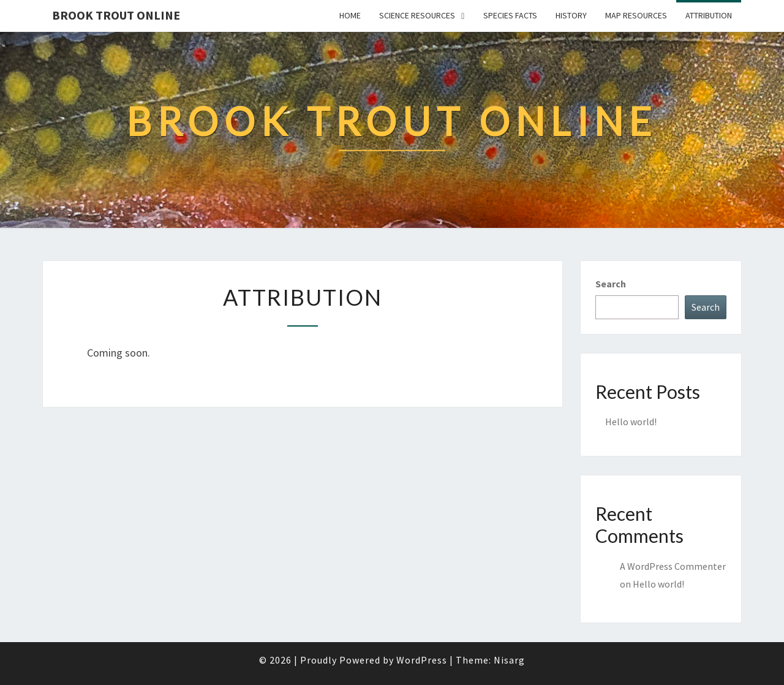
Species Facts (510, 15)
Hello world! (631, 422)
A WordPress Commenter (673, 566)
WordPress (422, 660)
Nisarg (509, 660)
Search (611, 284)
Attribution (709, 15)
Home (350, 15)
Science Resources (417, 15)
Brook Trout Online (116, 15)
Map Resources (636, 15)
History (571, 15)
